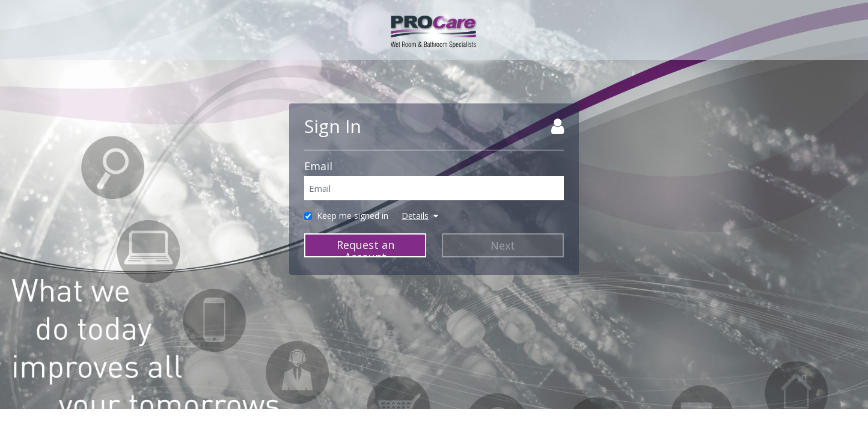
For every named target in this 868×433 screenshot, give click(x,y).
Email (318, 166)
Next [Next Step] (503, 245)
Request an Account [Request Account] (365, 247)
